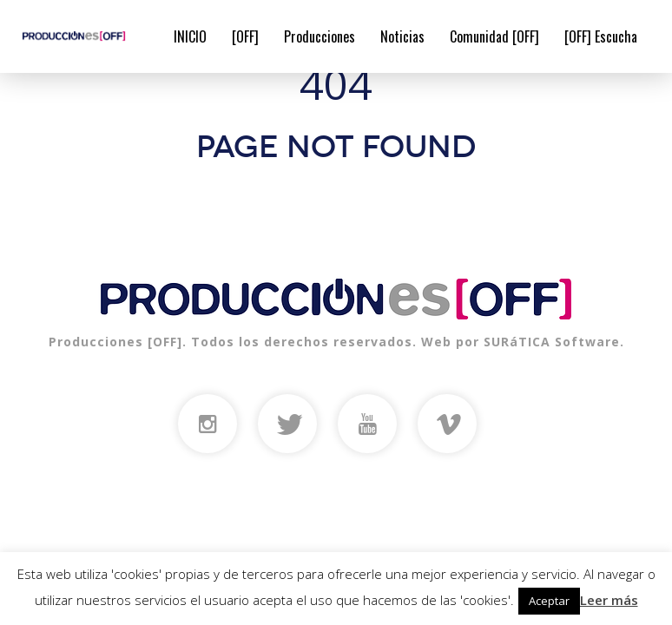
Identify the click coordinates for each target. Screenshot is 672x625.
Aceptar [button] (549, 601)
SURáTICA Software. (554, 342)
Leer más (609, 600)
